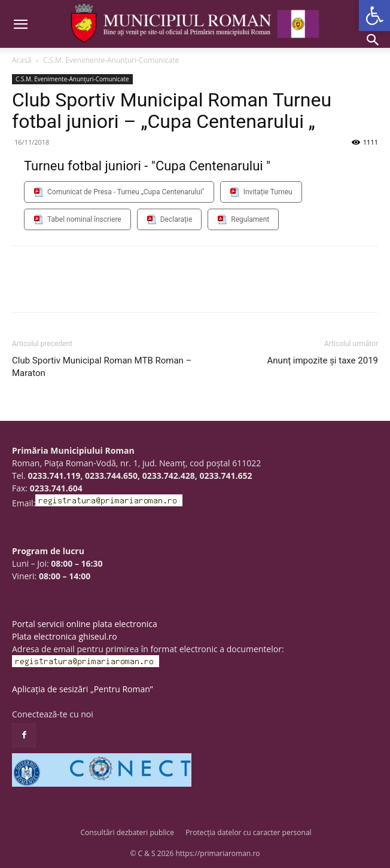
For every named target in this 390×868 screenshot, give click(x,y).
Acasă (22, 60)
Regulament (250, 219)
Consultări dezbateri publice (127, 832)
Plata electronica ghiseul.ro (65, 636)
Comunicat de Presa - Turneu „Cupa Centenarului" (126, 192)
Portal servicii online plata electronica (85, 624)
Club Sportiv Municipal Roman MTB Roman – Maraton (102, 367)
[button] (374, 16)
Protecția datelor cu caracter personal (248, 832)
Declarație (176, 219)
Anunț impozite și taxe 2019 (323, 360)
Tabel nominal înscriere (84, 219)
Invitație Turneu (268, 192)
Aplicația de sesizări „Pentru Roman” (83, 689)
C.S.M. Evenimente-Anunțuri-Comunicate (111, 60)
